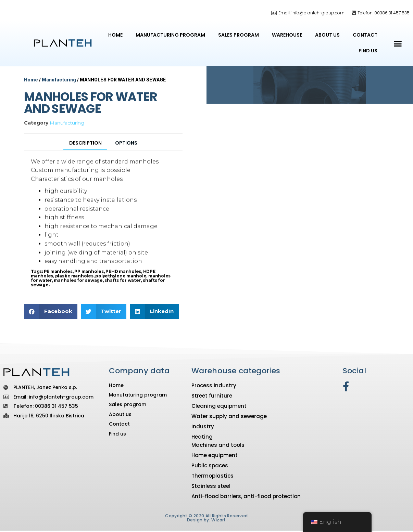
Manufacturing (59, 80)
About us (327, 35)
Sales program (239, 35)
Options (129, 155)
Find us (368, 51)
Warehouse (287, 35)
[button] (398, 44)
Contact (365, 35)
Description (84, 155)
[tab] (84, 156)
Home (115, 35)
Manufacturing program (170, 35)
